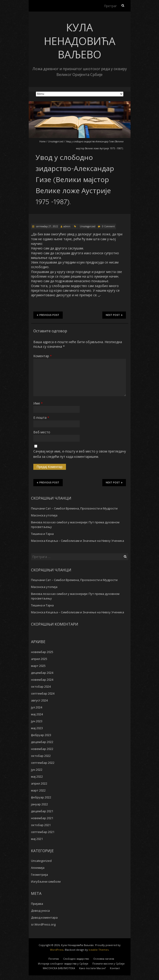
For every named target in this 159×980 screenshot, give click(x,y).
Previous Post (48, 315)
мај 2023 (37, 728)
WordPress (57, 950)
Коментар (42, 356)
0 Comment (108, 226)
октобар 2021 (41, 825)
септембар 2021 (43, 832)
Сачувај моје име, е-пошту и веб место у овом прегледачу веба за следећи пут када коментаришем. (80, 454)
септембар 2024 (43, 693)
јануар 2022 (39, 804)
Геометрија (39, 875)
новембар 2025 (42, 652)
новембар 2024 (42, 680)
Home (42, 141)
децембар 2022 (42, 742)
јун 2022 (37, 770)
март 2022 (38, 790)
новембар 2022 (42, 749)
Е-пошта (41, 418)
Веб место (42, 432)
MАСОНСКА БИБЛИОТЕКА (59, 968)
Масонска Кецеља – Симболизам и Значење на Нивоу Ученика (78, 541)
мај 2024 (37, 714)
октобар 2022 (41, 756)
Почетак (54, 959)
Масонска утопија (44, 515)
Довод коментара (44, 917)
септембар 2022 (43, 763)
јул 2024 (37, 707)
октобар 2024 (41, 686)
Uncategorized (56, 141)
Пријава (37, 904)
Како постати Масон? (92, 968)
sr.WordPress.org (43, 924)
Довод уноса (40, 911)
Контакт (115, 968)
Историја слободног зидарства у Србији (63, 964)
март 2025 (38, 666)
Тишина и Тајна (42, 534)
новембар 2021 (42, 818)
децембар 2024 (42, 673)
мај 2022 (37, 776)
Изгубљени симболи (46, 881)
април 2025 (39, 659)
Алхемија (38, 868)
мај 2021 (37, 839)
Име (38, 403)
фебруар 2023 (41, 735)
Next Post (114, 315)
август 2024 (39, 700)
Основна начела (104, 959)
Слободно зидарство (76, 959)
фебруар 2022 (41, 797)
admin (67, 226)
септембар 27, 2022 (47, 226)
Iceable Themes (99, 950)
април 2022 (39, 783)
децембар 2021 (42, 811)
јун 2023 (37, 721)
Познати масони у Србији (108, 964)
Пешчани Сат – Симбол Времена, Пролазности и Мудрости (74, 508)
